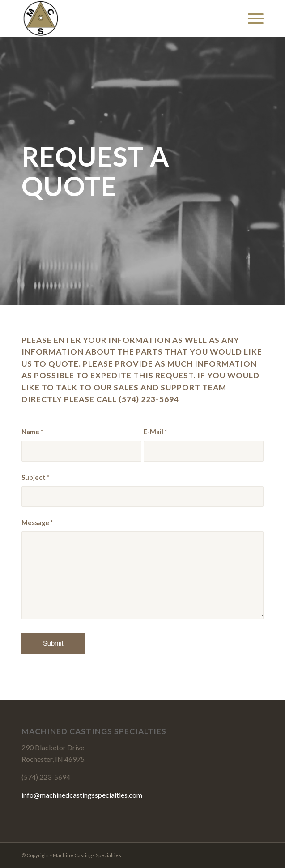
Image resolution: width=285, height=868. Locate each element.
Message (37, 522)
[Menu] (251, 18)
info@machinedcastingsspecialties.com (82, 795)
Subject (35, 477)
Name (32, 432)
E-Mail (155, 432)
